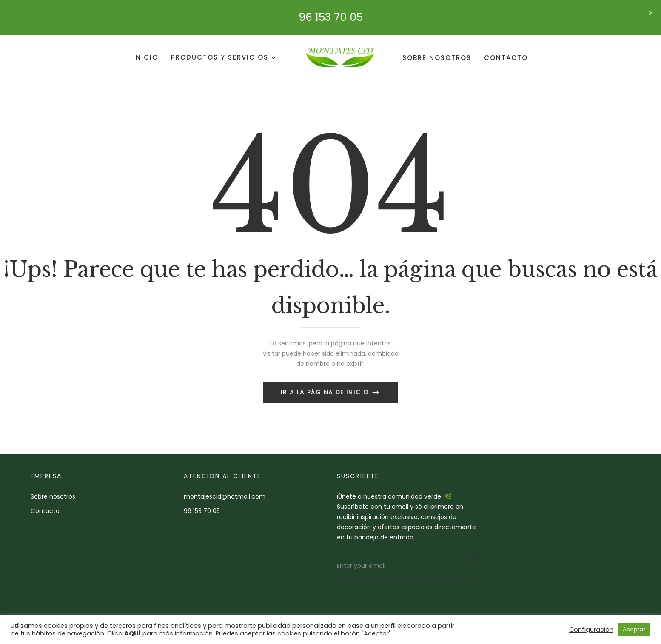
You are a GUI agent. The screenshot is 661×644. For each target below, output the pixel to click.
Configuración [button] (591, 630)
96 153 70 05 (331, 17)
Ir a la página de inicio (326, 392)
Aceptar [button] (634, 629)
